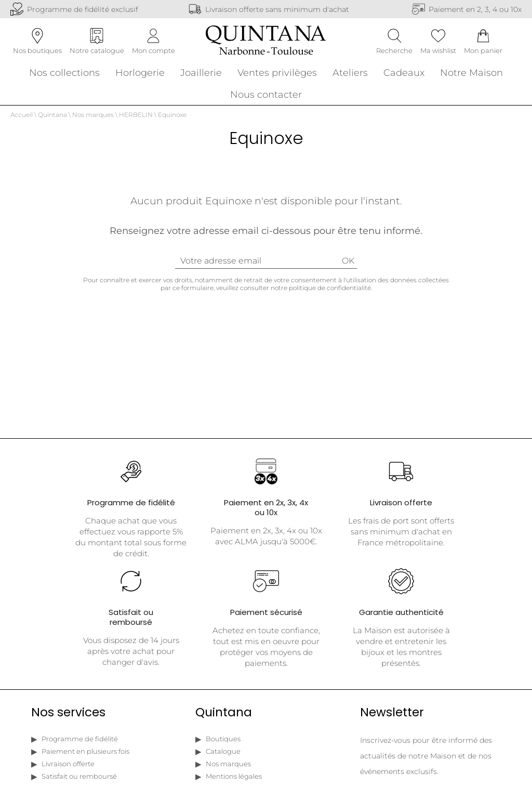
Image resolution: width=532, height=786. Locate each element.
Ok (348, 265)
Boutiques (223, 743)
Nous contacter (266, 96)
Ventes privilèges (277, 75)
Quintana (52, 119)
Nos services (68, 717)
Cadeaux (404, 75)
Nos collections (64, 75)
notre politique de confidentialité (321, 292)
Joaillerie (201, 75)
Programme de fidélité (80, 743)
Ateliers (350, 75)
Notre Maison (471, 75)
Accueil (22, 119)
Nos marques (93, 119)
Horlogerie (140, 75)
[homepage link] (266, 44)
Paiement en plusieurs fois (85, 756)
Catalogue (223, 756)
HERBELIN (136, 119)
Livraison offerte (68, 768)
